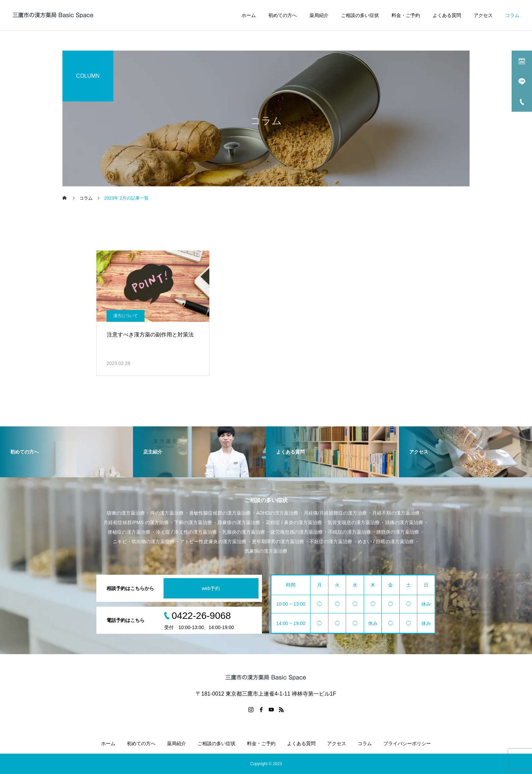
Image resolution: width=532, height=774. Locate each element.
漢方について (126, 316)
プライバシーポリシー (407, 743)
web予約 (211, 588)
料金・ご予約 (406, 15)
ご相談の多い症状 (360, 15)
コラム (512, 15)
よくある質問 (447, 15)
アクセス (483, 15)
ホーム (249, 15)
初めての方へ (283, 15)
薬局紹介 (319, 15)
